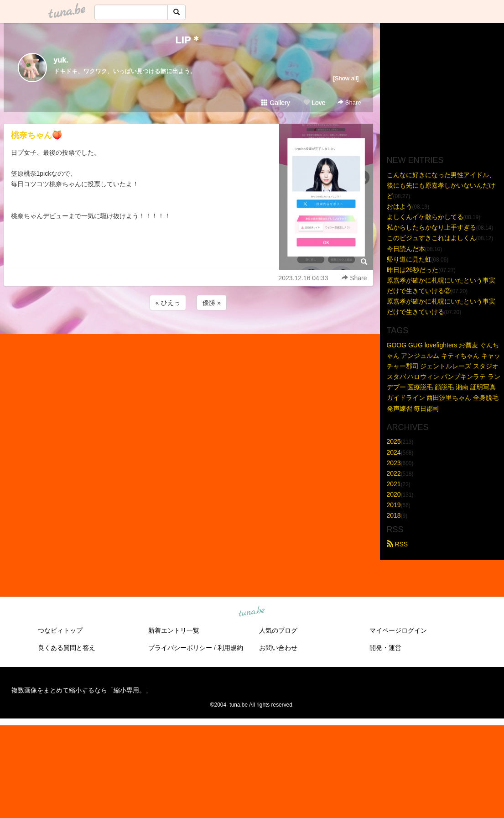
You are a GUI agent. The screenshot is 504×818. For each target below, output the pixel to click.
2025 (394, 441)
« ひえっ (168, 303)
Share (349, 102)
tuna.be (252, 612)
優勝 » (212, 303)
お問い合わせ (278, 648)
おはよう (400, 206)
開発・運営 (385, 648)
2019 (394, 505)
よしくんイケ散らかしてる (425, 217)
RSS (397, 544)
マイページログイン (398, 630)
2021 (394, 484)
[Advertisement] (188, 337)
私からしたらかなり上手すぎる (431, 227)
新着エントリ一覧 (174, 630)
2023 (394, 463)
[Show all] (346, 78)
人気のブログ (278, 630)
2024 (394, 452)
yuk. (61, 60)
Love (314, 103)
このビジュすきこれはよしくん (431, 238)
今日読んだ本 (406, 249)
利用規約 (230, 648)
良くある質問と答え (67, 648)
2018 (394, 515)
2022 (394, 473)
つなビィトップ (60, 630)
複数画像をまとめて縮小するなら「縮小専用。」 (82, 690)
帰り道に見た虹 (409, 259)
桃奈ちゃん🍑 (36, 135)
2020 (394, 494)
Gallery (275, 103)
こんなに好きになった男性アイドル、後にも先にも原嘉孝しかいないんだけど (441, 185)
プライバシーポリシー (180, 648)
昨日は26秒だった (413, 270)
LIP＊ (188, 40)
